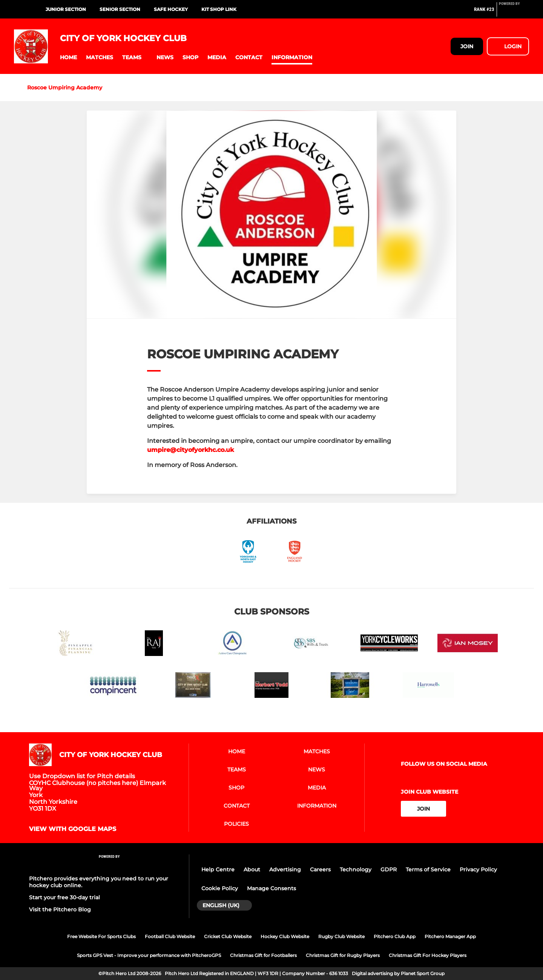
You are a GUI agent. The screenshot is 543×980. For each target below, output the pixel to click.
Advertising (285, 869)
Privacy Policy (478, 869)
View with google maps (73, 829)
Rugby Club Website (341, 936)
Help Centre (218, 869)
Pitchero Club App (395, 936)
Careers (320, 869)
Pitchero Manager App (450, 936)
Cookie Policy (220, 888)
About (252, 869)
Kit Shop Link (219, 9)
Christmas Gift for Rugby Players (343, 955)
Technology (356, 869)
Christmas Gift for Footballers (263, 955)
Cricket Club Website (228, 936)
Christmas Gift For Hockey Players (428, 955)
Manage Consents (271, 888)
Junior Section (66, 9)
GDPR (389, 869)
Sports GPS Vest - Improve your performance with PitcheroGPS (149, 955)
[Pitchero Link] (514, 12)
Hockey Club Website (285, 936)
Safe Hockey (171, 9)
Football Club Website (170, 936)
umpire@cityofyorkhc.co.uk (190, 450)
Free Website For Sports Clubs (101, 936)
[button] (68, 58)
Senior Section (120, 9)
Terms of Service (428, 869)
